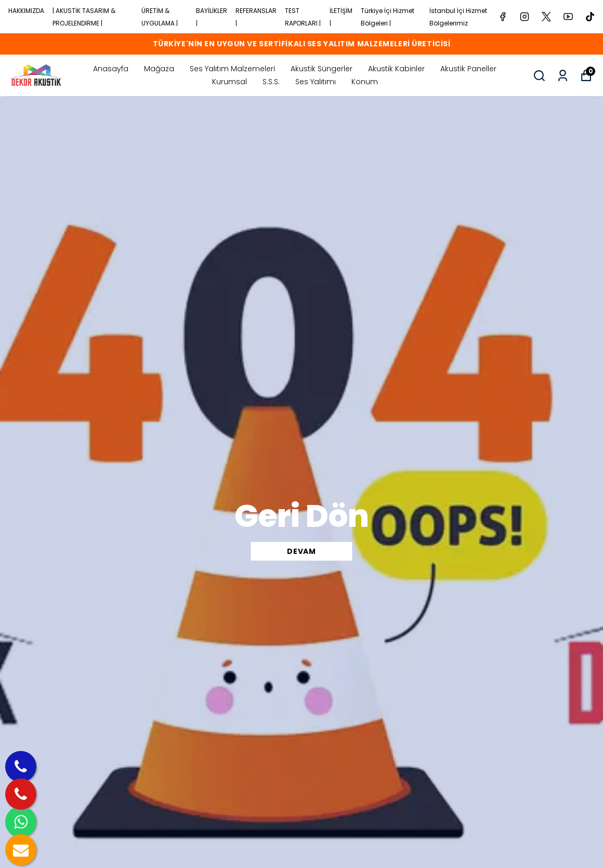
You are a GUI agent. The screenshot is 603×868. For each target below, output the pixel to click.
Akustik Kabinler (396, 69)
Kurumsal (230, 82)
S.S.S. (271, 82)
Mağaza (159, 69)
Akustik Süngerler (322, 69)
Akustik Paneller (468, 69)
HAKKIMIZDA (26, 11)
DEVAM (301, 551)
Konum (365, 82)
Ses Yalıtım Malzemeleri (232, 69)
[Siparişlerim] (563, 76)
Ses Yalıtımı (316, 82)
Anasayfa (111, 69)
